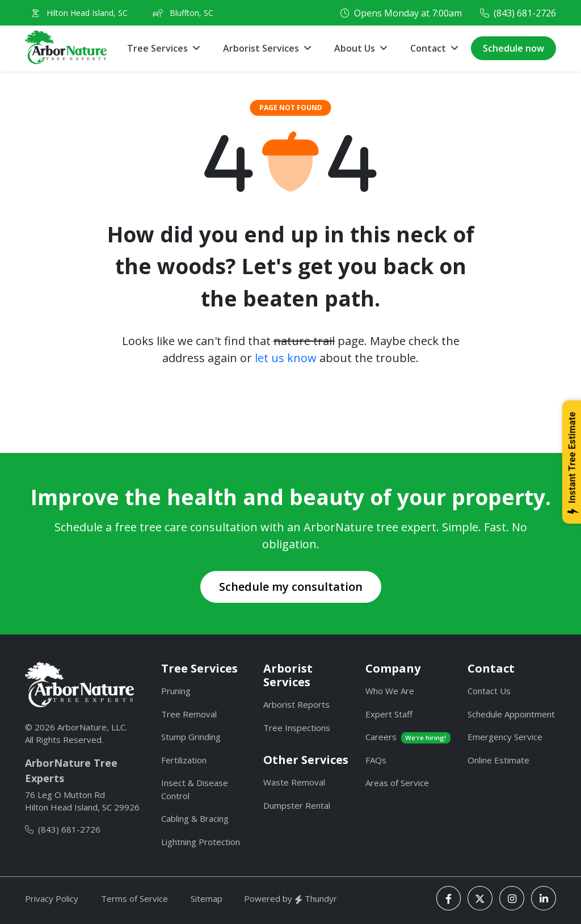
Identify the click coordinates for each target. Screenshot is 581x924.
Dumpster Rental (297, 805)
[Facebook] (449, 898)
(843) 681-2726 (525, 13)
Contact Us (489, 691)
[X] (480, 898)
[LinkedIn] (544, 898)
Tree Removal (189, 714)
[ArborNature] (79, 684)
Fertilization (184, 760)
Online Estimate (498, 760)
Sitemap (207, 898)
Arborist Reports (296, 704)
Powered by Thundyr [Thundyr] (290, 898)
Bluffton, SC (183, 13)
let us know (286, 358)
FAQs (376, 760)
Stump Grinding (191, 737)
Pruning (176, 691)
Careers (408, 737)
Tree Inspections (297, 728)
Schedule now (513, 48)
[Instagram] (512, 898)
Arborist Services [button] (261, 48)
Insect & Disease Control (195, 789)
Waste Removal (294, 782)
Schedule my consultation (291, 587)
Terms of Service (134, 898)
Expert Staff (389, 714)
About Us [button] (355, 48)
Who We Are (390, 691)
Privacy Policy (52, 898)
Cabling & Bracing (195, 818)
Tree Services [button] (157, 48)
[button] (434, 48)
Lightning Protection (201, 842)
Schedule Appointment (511, 714)
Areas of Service (397, 783)
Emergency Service (505, 737)
